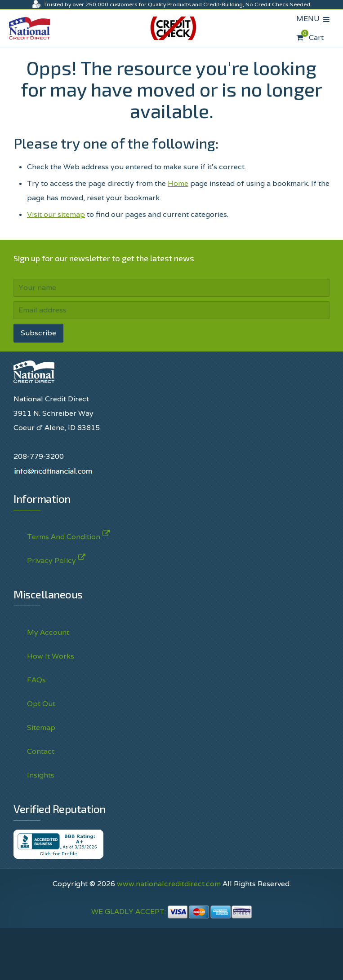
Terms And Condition (64, 535)
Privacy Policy (51, 559)
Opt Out (41, 704)
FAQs (36, 680)
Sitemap (41, 727)
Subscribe (38, 333)
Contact (41, 751)
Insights (41, 775)
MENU (310, 19)
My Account (48, 632)
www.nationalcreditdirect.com (169, 884)
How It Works (51, 656)
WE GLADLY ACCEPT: (172, 912)
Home (178, 183)
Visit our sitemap (56, 214)
